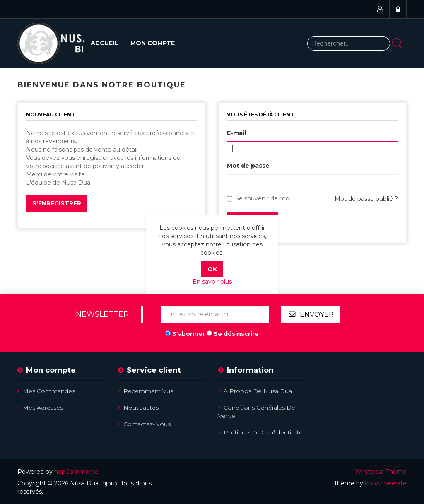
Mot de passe (248, 166)
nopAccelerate (386, 483)
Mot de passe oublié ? (366, 199)
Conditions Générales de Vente (257, 412)
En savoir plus (212, 282)
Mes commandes (46, 391)
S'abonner (189, 334)
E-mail (236, 133)
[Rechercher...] (349, 43)
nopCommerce (76, 472)
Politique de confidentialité (260, 432)
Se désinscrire (236, 334)
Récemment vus (146, 391)
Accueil (104, 43)
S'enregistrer (57, 203)
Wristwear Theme (381, 472)
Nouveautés (138, 408)
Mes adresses (40, 408)
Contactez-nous (144, 424)
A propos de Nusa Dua (255, 391)
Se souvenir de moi (263, 198)
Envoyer (317, 315)
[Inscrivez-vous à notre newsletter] (215, 314)
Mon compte (153, 43)
